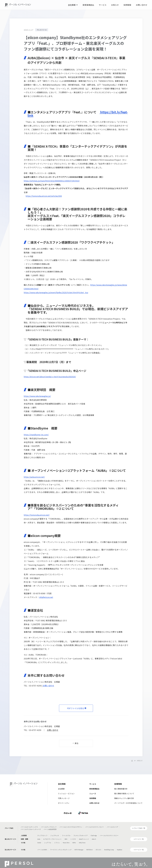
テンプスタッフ (42, 836)
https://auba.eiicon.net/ (34, 477)
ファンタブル (66, 836)
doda (39, 839)
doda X (94, 839)
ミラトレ (57, 843)
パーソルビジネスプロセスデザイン (71, 827)
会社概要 (61, 789)
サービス (103, 5)
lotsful (39, 843)
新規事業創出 (88, 5)
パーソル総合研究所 (50, 829)
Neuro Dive (66, 843)
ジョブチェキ (55, 836)
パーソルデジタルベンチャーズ (31, 829)
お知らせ (115, 5)
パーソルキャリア (112, 827)
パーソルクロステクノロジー (95, 827)
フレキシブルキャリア (81, 836)
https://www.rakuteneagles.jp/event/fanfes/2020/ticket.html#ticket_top (56, 292)
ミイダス (73, 839)
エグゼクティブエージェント (52, 839)
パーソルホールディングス (29, 827)
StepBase (120, 850)
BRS (66, 839)
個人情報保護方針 (121, 789)
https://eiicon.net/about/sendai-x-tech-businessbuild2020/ (50, 377)
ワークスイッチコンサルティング (61, 850)
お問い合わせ (142, 5)
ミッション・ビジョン (66, 793)
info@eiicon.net (46, 597)
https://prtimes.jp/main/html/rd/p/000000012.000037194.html (52, 181)
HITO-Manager (79, 850)
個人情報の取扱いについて (124, 793)
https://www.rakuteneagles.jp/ (37, 396)
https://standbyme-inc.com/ (36, 435)
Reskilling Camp (109, 850)
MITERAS (89, 850)
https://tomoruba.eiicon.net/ (37, 515)
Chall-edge (94, 836)
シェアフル (48, 843)
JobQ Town (82, 843)
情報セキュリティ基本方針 (124, 798)
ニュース (93, 793)
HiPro (74, 843)
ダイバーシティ (64, 803)
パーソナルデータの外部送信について (128, 803)
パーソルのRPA (42, 850)
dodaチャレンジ (84, 839)
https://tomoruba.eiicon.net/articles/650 (44, 196)
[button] (73, 5)
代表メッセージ (64, 798)
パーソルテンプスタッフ (49, 827)
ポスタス (98, 850)
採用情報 (127, 5)
